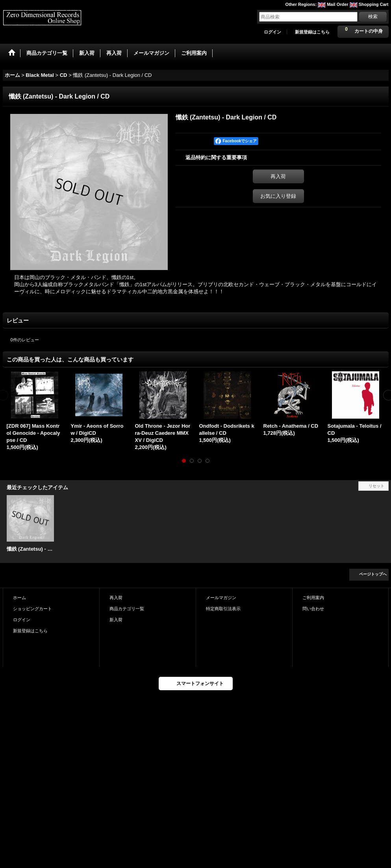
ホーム (19, 598)
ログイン (272, 32)
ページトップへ (373, 574)
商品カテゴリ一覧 (127, 609)
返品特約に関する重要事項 (216, 157)
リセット (376, 486)
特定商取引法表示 (223, 609)
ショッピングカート (32, 609)
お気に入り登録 (278, 196)
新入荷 (116, 620)
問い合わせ (313, 609)
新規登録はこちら (312, 32)
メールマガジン (221, 598)
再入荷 (278, 176)
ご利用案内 (313, 598)
